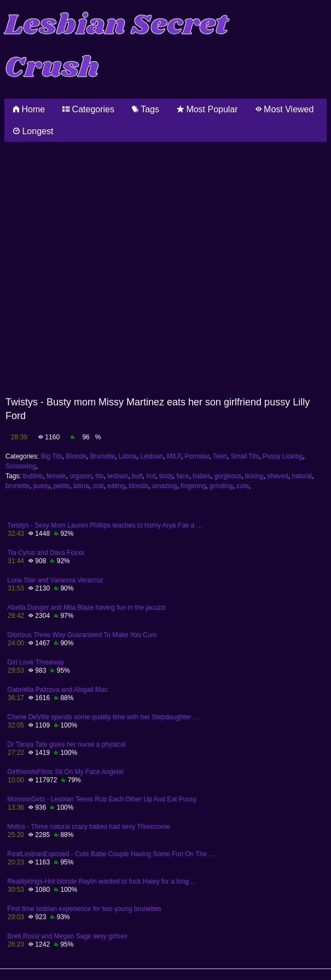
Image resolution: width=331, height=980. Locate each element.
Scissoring (21, 466)
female (56, 476)
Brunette (103, 456)
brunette (18, 486)
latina (81, 486)
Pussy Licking (283, 456)
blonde (138, 486)
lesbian (118, 476)
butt (137, 476)
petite (62, 486)
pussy (42, 486)
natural (302, 476)
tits (99, 476)
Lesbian (152, 456)
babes (202, 476)
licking (254, 476)
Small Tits (245, 456)
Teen (220, 456)
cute (243, 486)
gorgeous (228, 476)
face (183, 476)
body (166, 476)
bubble (33, 476)
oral (98, 486)
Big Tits (52, 456)
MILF (174, 456)
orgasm (80, 476)
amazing (164, 486)
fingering (193, 486)
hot (151, 476)
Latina (128, 456)
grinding (221, 486)
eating (116, 486)
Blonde (76, 456)
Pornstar (197, 456)
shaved (278, 476)
